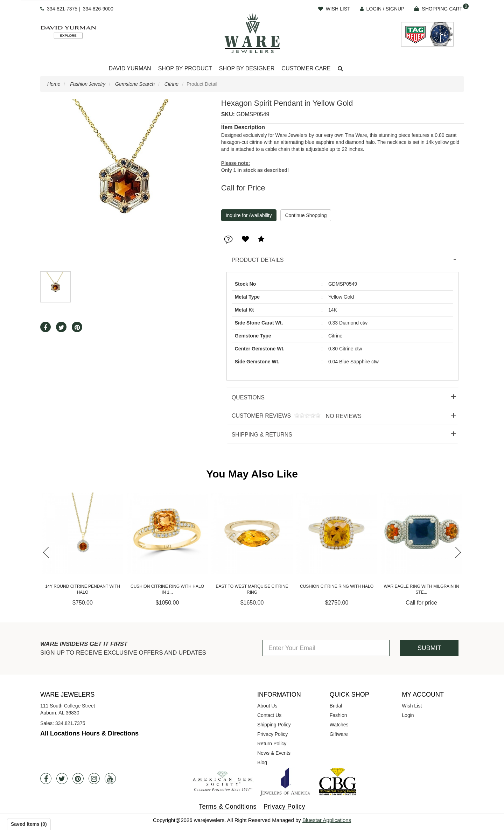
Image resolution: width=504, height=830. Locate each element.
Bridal (336, 706)
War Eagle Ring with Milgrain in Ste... (425, 589)
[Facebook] (46, 779)
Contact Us (269, 715)
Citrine (171, 84)
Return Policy (272, 744)
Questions (248, 397)
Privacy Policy (272, 734)
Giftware (339, 734)
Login (408, 715)
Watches (339, 725)
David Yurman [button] (130, 68)
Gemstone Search (135, 84)
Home (54, 84)
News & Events (274, 753)
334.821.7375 (70, 723)
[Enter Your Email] (326, 648)
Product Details (258, 260)
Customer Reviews (294, 416)
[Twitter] (62, 779)
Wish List (412, 706)
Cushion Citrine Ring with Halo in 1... (171, 589)
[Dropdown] (130, 69)
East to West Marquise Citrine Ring (256, 589)
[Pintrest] (78, 779)
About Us (267, 706)
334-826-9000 (98, 9)
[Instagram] (94, 779)
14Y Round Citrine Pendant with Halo (86, 589)
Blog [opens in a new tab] (262, 762)
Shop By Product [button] (185, 68)
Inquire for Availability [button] (249, 215)
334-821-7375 (62, 9)
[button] (340, 69)
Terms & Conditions (228, 807)
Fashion (338, 715)
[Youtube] (110, 779)
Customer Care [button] (306, 68)
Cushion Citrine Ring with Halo (341, 586)
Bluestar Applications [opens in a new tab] (327, 820)
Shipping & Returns (262, 435)
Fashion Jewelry (88, 84)
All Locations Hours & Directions (89, 733)
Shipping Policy (274, 725)
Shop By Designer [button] (247, 68)
